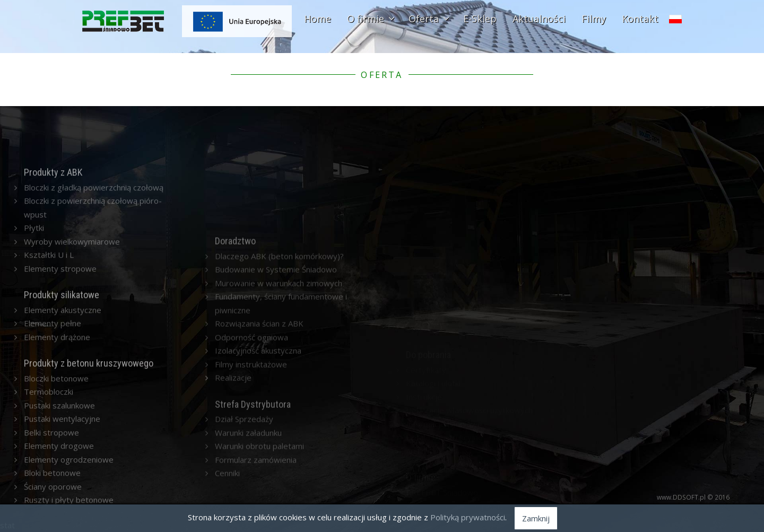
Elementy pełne (53, 379)
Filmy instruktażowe (251, 470)
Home (318, 19)
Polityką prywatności (468, 517)
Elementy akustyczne (63, 365)
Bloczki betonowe (56, 434)
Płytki (34, 284)
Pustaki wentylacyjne (62, 475)
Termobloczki (49, 448)
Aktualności (539, 19)
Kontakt (640, 19)
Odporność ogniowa (251, 443)
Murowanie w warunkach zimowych (279, 389)
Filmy (594, 19)
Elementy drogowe (59, 502)
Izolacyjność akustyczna (258, 457)
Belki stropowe (51, 489)
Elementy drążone (57, 393)
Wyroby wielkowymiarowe (72, 297)
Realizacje (233, 484)
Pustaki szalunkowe (59, 461)
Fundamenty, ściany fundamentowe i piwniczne (281, 409)
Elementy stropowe (60, 324)
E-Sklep (480, 19)
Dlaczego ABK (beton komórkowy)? (279, 362)
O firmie (370, 19)
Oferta (428, 19)
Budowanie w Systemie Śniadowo (276, 376)
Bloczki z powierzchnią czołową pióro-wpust (93, 264)
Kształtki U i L (49, 311)
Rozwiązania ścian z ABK (259, 430)
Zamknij (536, 518)
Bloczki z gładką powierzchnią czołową (94, 243)
